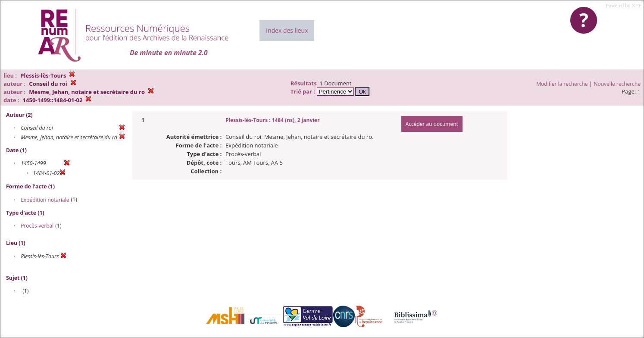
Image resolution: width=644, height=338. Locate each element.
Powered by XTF (624, 6)
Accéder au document (432, 124)
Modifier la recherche (562, 84)
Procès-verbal (37, 226)
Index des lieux (287, 30)
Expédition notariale (45, 200)
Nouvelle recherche (617, 84)
